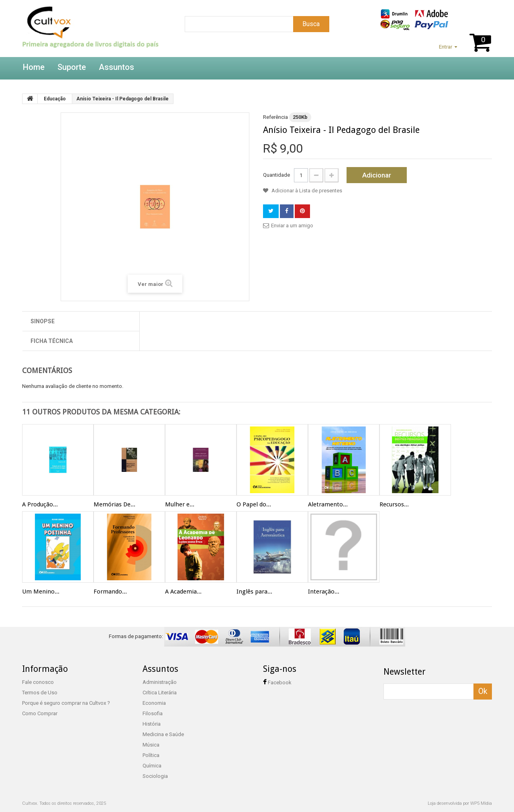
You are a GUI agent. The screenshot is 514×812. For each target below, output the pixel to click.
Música (151, 745)
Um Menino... (41, 592)
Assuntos (116, 67)
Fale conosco (38, 682)
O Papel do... (254, 504)
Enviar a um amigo (292, 225)
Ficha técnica (52, 341)
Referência (275, 117)
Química (152, 766)
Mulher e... (180, 504)
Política (151, 755)
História (152, 724)
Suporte (72, 67)
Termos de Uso (40, 693)
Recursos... (394, 504)
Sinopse (43, 321)
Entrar (446, 47)
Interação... (324, 592)
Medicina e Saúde (163, 734)
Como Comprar (40, 713)
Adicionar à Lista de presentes (306, 191)
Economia (154, 703)
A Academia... (183, 592)
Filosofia (153, 713)
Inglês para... (254, 592)
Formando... (110, 592)
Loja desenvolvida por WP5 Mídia (460, 803)
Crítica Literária (160, 693)
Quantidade (276, 175)
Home (34, 67)
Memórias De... (114, 504)
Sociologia (155, 776)
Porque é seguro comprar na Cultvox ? (66, 703)
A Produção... (40, 504)
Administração (160, 682)
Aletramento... (328, 504)
